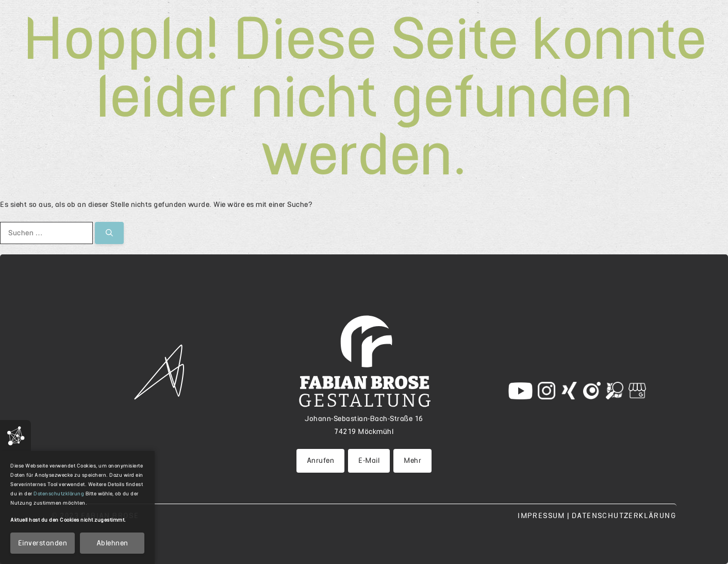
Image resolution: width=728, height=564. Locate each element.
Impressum (542, 515)
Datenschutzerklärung (624, 515)
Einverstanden (43, 543)
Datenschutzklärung (59, 494)
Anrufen (321, 460)
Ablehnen (112, 543)
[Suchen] (109, 233)
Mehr (412, 460)
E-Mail (369, 460)
